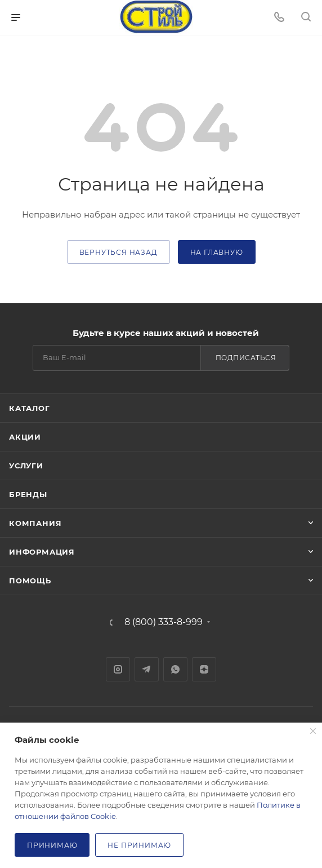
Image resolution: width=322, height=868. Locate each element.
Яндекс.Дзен (204, 669)
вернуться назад (118, 252)
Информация (42, 552)
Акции (25, 437)
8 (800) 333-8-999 (164, 622)
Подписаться (246, 358)
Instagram (118, 669)
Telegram (147, 669)
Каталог (30, 408)
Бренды (28, 494)
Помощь (30, 581)
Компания (35, 523)
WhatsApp (175, 669)
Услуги (26, 466)
